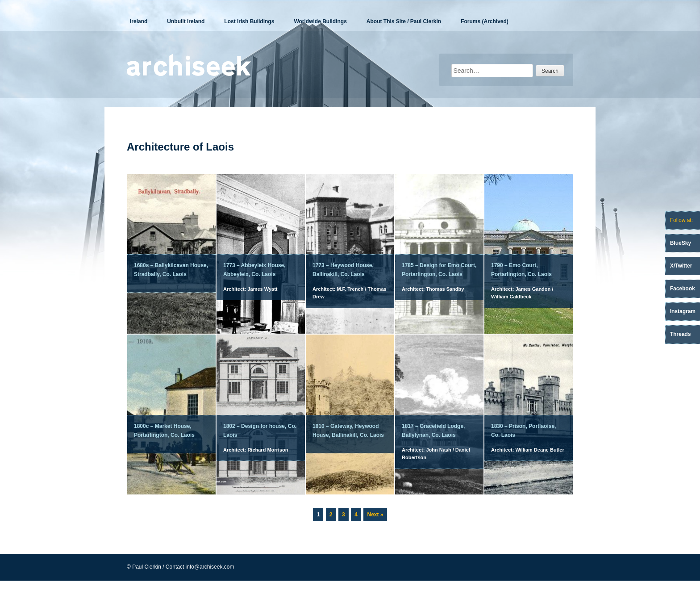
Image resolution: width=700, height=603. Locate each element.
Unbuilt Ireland (186, 21)
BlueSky (681, 243)
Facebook (683, 289)
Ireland (139, 21)
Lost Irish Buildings (249, 21)
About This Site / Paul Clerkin (404, 21)
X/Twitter (681, 266)
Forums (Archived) (485, 21)
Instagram (683, 311)
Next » (375, 515)
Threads (681, 334)
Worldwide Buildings (320, 21)
